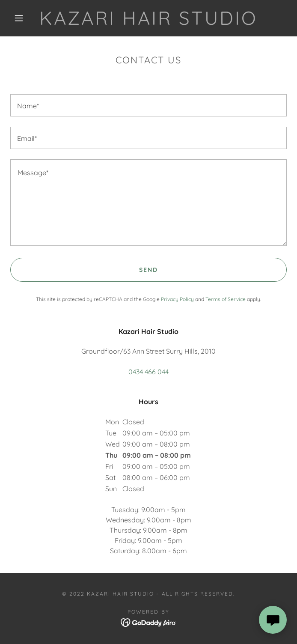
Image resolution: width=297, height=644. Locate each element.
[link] (149, 18)
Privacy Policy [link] (177, 299)
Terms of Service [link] (226, 299)
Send (148, 270)
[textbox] (148, 105)
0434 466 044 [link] (148, 372)
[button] (24, 18)
